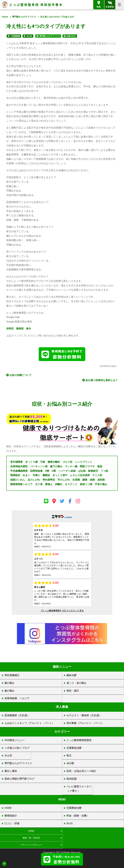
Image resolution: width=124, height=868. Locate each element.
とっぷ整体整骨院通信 (79, 741)
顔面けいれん (18, 480)
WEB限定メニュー (15, 741)
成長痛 (101, 480)
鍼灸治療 (71, 676)
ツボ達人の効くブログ (17, 748)
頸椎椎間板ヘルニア (21, 485)
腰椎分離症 (54, 463)
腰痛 (85, 480)
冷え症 (8, 756)
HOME (8, 809)
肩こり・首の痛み (76, 683)
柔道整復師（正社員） (17, 716)
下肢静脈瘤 (15, 36)
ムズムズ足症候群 (80, 476)
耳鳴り (36, 476)
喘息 (100, 467)
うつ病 (104, 471)
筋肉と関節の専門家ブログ (19, 779)
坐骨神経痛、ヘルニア (17, 699)
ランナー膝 (71, 467)
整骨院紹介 (11, 816)
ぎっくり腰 (31, 463)
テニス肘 (97, 476)
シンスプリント (84, 463)
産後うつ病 (86, 485)
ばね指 (82, 471)
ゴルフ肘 (67, 463)
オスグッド (71, 485)
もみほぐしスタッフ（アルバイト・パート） (29, 724)
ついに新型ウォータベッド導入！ (79, 789)
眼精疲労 (93, 471)
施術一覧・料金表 (93, 831)
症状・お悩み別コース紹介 (81, 772)
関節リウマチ (87, 467)
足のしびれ (34, 480)
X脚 (47, 471)
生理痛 (76, 480)
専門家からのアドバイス (24, 17)
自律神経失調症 (19, 467)
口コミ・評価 (12, 824)
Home (5, 17)
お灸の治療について (19, 376)
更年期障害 (16, 463)
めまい (26, 476)
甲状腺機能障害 (19, 471)
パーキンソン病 (39, 467)
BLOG (70, 824)
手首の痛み (101, 485)
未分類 (70, 764)
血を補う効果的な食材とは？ (100, 381)
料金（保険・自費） (78, 816)
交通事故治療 (74, 748)
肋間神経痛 (36, 471)
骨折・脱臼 (73, 691)
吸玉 (69, 756)
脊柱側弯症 (49, 480)
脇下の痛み (56, 467)
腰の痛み (9, 683)
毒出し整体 (11, 772)
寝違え (49, 485)
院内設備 (71, 779)
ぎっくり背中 (60, 476)
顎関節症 (15, 476)
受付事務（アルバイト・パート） (85, 724)
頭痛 (92, 480)
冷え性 (29, 36)
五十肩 (39, 485)
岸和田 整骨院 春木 (19, 329)
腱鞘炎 (46, 476)
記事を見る (71, 36)
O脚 (54, 471)
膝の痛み (9, 691)
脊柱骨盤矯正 (12, 676)
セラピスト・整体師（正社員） (84, 716)
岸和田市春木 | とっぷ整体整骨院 (62, 850)
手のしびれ (64, 480)
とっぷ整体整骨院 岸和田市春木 (36, 5)
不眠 (43, 463)
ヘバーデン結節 (67, 471)
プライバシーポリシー (31, 838)
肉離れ (59, 485)
